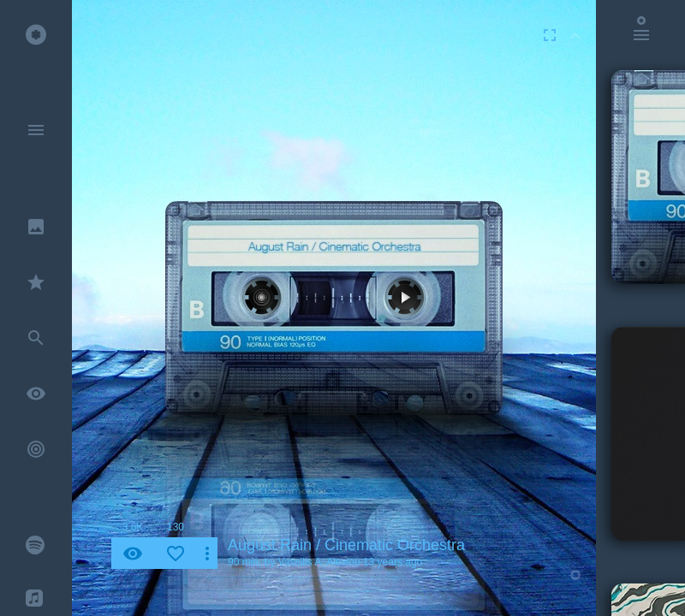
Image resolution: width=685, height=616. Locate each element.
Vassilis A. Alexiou (319, 562)
